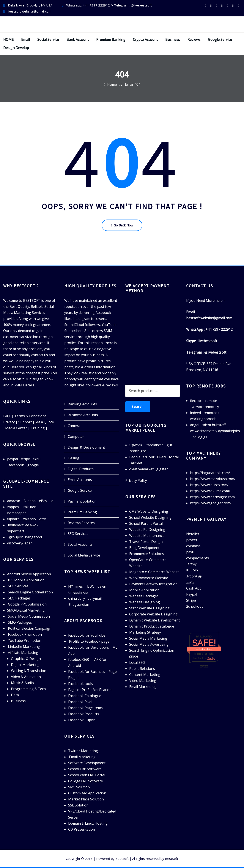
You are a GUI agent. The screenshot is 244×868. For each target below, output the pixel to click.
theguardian (79, 604)
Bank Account (78, 40)
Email (25, 40)
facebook (16, 465)
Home (112, 84)
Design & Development (86, 447)
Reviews (194, 40)
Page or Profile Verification (90, 690)
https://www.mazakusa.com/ (213, 479)
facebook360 (79, 659)
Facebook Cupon (82, 720)
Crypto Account (145, 40)
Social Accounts (80, 544)
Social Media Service (84, 555)
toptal (174, 457)
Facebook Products (84, 714)
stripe (25, 459)
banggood (33, 537)
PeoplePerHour (142, 457)
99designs (138, 451)
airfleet (137, 463)
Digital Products (81, 469)
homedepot (17, 513)
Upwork (136, 445)
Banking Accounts (82, 404)
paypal (13, 459)
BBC (91, 586)
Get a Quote (44, 422)
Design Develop (16, 48)
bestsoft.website (204, 649)
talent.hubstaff (214, 425)
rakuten (30, 507)
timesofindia (78, 592)
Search (138, 406)
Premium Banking (111, 40)
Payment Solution (82, 501)
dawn (102, 586)
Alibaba (30, 501)
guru (171, 445)
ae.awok (32, 525)
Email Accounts (80, 480)
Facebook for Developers (89, 647)
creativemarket (141, 469)
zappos (13, 507)
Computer (76, 436)
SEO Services (78, 534)
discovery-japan (20, 543)
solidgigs (200, 437)
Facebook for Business (87, 672)
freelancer (155, 445)
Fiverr (162, 457)
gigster (162, 469)
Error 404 (133, 84)
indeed (195, 413)
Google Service (220, 40)
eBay (43, 501)
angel (195, 425)
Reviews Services (81, 523)
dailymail (95, 598)
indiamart (16, 525)
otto (43, 519)
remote (211, 401)
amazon (14, 501)
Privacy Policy (136, 481)
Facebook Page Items (85, 708)
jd (52, 501)
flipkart (13, 519)
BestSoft (122, 859)
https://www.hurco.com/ (209, 485)
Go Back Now (122, 225)
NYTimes (76, 586)
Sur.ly (211, 658)
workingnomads (203, 419)
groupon (16, 537)
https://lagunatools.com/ (210, 473)
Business (173, 40)
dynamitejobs (229, 431)
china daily (77, 598)
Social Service (48, 40)
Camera (74, 426)
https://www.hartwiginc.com (212, 497)
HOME (8, 40)
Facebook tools (80, 684)
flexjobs (196, 401)
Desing (73, 458)
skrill (36, 459)
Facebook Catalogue (85, 696)
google (33, 465)
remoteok (211, 413)
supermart (16, 531)
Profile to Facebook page (89, 641)
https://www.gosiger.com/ (211, 503)
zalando (29, 519)
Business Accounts (83, 415)
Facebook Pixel (80, 702)
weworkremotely (205, 407)
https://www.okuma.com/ (210, 491)
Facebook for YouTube (87, 635)
